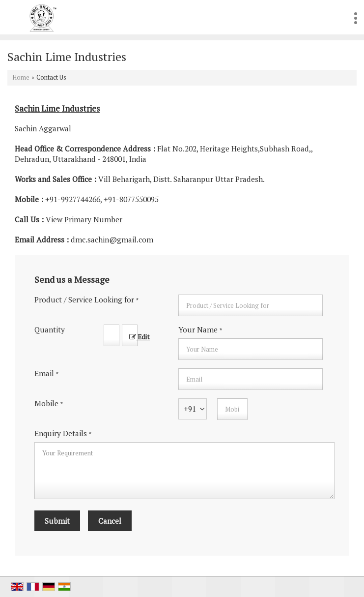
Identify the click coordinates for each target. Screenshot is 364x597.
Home (21, 77)
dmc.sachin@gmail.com (112, 239)
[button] (84, 219)
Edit (140, 337)
